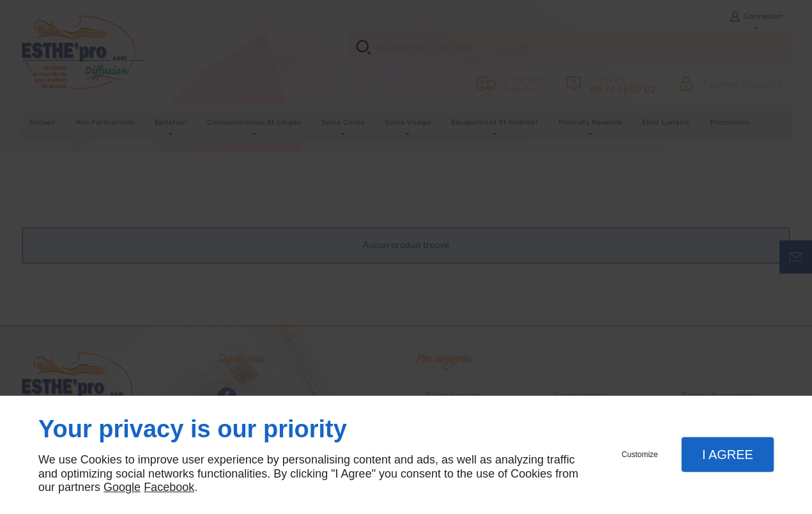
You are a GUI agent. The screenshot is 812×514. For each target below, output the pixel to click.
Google (122, 487)
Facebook (169, 487)
